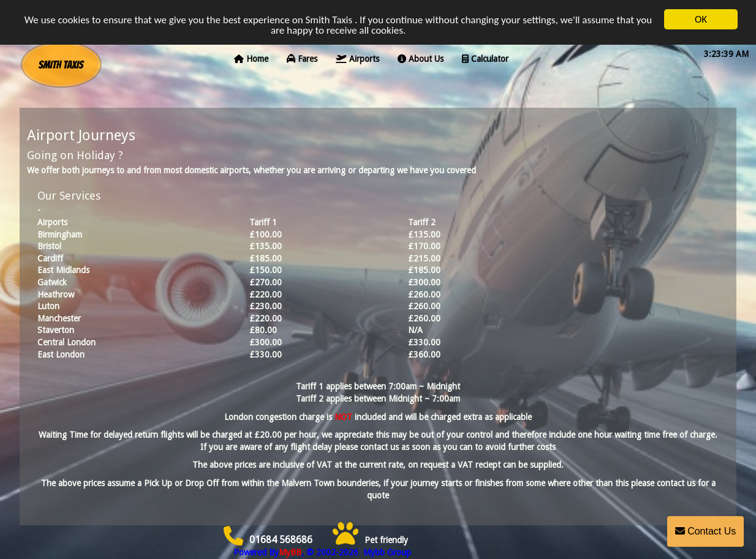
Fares (302, 57)
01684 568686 (268, 540)
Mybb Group (386, 552)
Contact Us (706, 531)
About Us (421, 57)
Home (251, 57)
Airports (357, 57)
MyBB (290, 552)
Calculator (485, 57)
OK (701, 17)
